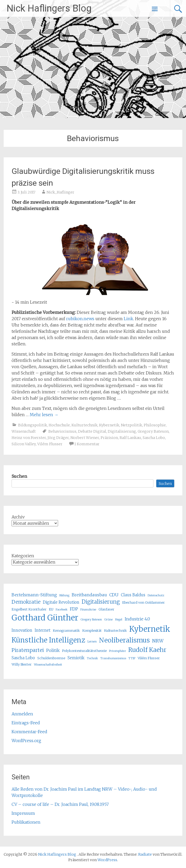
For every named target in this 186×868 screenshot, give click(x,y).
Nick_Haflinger (60, 192)
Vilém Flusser (50, 444)
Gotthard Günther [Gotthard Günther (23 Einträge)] (45, 618)
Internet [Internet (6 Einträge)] (43, 630)
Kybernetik (109, 425)
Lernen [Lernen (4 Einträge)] (92, 642)
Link (128, 319)
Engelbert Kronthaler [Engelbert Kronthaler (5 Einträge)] (29, 609)
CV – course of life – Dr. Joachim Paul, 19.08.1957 (60, 804)
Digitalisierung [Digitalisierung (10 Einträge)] (101, 602)
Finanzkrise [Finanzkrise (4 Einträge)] (88, 610)
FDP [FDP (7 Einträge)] (74, 609)
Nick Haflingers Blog (49, 8)
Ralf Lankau (130, 438)
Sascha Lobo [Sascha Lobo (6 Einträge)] (23, 658)
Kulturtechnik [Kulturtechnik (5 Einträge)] (115, 631)
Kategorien (23, 556)
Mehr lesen (44, 415)
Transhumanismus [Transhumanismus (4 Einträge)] (113, 658)
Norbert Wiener (85, 438)
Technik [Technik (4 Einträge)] (92, 658)
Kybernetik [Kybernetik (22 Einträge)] (150, 629)
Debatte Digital (92, 431)
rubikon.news (80, 319)
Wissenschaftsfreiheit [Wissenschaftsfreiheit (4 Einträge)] (48, 665)
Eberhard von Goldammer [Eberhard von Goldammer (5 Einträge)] (143, 602)
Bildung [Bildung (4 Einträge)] (64, 595)
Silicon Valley (24, 444)
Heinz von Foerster (29, 438)
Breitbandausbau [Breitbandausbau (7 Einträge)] (89, 595)
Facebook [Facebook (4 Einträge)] (62, 610)
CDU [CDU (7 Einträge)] (114, 595)
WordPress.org (26, 741)
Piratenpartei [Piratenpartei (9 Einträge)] (28, 650)
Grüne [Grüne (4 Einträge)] (109, 620)
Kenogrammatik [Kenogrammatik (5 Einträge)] (66, 631)
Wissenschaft (24, 431)
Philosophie (155, 425)
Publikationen (26, 822)
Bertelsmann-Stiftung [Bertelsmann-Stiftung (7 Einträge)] (34, 595)
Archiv (18, 517)
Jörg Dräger (58, 438)
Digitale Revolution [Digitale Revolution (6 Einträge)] (61, 602)
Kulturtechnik (84, 425)
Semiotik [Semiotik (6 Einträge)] (76, 658)
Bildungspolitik (33, 425)
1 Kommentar (87, 444)
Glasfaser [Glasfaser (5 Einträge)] (106, 609)
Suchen (19, 476)
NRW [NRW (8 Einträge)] (158, 641)
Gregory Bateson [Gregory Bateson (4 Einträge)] (91, 620)
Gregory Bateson (153, 431)
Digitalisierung (122, 431)
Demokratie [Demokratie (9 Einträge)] (26, 602)
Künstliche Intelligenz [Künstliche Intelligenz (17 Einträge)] (48, 640)
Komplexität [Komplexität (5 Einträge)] (92, 631)
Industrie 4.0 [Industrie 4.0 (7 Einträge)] (137, 619)
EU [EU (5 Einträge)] (51, 609)
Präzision (109, 438)
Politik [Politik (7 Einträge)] (53, 650)
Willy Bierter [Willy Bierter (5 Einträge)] (22, 664)
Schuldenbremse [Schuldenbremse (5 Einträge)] (51, 658)
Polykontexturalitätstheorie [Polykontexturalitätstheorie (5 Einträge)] (84, 651)
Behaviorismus (62, 431)
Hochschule (59, 425)
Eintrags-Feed (26, 723)
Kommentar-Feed (29, 732)
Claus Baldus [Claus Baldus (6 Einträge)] (133, 595)
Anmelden (22, 714)
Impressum (23, 813)
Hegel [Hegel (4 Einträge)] (119, 620)
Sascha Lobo (154, 438)
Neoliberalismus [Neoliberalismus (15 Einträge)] (124, 640)
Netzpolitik (131, 425)
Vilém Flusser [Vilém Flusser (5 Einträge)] (149, 658)
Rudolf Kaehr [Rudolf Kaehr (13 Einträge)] (147, 650)
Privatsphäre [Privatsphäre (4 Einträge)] (117, 651)
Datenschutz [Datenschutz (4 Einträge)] (156, 595)
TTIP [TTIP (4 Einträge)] (132, 658)
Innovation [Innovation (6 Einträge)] (22, 630)
